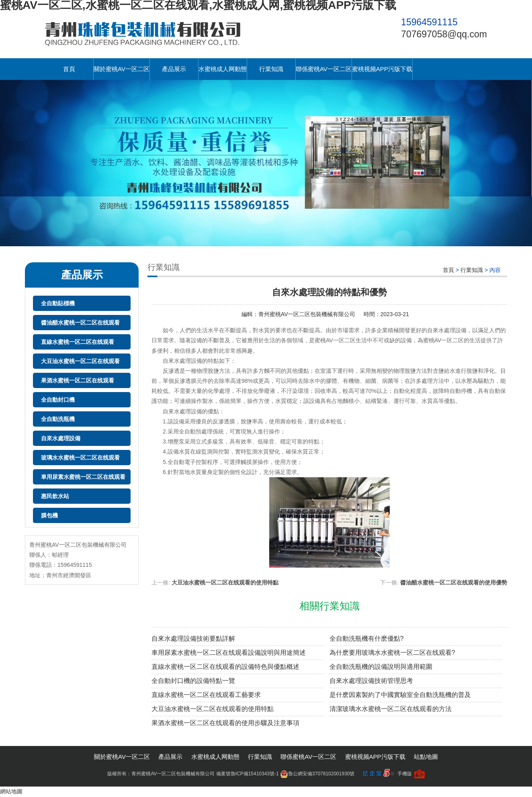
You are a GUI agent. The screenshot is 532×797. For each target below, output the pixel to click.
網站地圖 (11, 791)
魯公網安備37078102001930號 (317, 774)
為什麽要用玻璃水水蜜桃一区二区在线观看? (392, 653)
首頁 (69, 69)
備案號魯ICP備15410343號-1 (248, 774)
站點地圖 (426, 757)
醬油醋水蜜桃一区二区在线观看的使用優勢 (454, 582)
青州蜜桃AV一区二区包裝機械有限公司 (307, 314)
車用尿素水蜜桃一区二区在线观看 (83, 477)
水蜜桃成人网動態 (223, 69)
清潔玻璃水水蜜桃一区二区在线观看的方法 (391, 709)
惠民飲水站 (55, 496)
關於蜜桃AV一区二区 (122, 69)
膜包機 (49, 515)
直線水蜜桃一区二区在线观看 (78, 342)
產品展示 (174, 69)
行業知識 (271, 69)
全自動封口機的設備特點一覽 (193, 681)
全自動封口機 (58, 400)
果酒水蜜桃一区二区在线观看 (78, 380)
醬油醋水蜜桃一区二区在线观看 (80, 323)
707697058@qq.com (444, 34)
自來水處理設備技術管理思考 (371, 681)
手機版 (405, 774)
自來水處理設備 (61, 438)
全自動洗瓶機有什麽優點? (367, 639)
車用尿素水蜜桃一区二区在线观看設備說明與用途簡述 (229, 653)
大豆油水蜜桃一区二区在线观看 (80, 361)
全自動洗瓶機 (58, 419)
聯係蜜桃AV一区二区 (324, 69)
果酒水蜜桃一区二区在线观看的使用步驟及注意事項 (225, 723)
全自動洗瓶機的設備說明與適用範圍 (381, 667)
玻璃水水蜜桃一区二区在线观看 (80, 458)
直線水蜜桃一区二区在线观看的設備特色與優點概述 (225, 667)
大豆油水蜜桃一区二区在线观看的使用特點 (225, 582)
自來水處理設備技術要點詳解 (193, 639)
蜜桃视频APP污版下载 (382, 69)
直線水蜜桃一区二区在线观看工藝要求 (206, 695)
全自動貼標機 (58, 303)
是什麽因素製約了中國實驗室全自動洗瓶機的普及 (400, 695)
